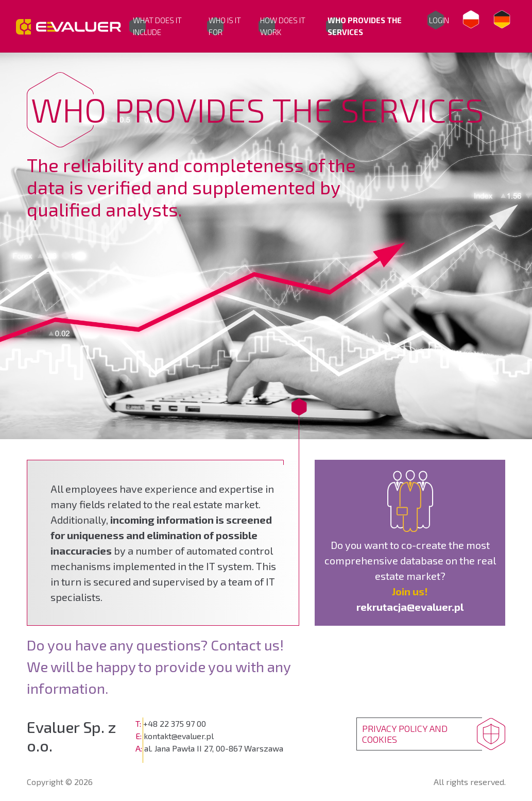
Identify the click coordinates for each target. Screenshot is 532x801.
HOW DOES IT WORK (283, 26)
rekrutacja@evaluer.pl (410, 607)
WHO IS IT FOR (225, 26)
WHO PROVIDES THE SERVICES (365, 26)
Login (439, 20)
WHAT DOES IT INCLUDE (157, 26)
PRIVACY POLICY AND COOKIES (405, 734)
